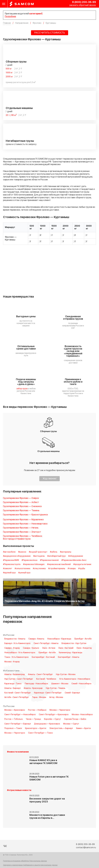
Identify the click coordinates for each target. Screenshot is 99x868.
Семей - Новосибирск (81, 684)
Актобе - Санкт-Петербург (17, 697)
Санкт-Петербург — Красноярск (54, 715)
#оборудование (76, 556)
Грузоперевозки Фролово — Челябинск (23, 536)
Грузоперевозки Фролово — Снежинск (22, 506)
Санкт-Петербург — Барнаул (18, 724)
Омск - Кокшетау (84, 648)
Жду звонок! (50, 479)
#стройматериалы (57, 569)
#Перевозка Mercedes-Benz (74, 560)
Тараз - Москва (39, 697)
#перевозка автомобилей (59, 564)
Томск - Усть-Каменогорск (16, 657)
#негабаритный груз (56, 556)
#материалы (66, 552)
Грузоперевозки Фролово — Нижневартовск (25, 524)
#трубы (82, 569)
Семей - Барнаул (72, 693)
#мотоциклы (39, 556)
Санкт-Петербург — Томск (40, 733)
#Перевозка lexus (30, 560)
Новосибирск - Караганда (59, 639)
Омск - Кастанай (66, 648)
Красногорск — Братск (36, 728)
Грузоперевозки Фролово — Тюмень (21, 511)
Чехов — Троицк (33, 719)
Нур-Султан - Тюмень (56, 688)
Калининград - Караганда (71, 653)
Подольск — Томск (13, 728)
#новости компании (18, 752)
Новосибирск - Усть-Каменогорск (20, 653)
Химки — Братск (83, 728)
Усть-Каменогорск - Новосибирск (75, 679)
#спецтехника (39, 569)
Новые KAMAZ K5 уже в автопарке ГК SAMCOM (43, 762)
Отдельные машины (19, 108)
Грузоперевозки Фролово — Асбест (21, 502)
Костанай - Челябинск (46, 679)
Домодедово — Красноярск (47, 724)
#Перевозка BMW (11, 560)
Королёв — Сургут (53, 719)
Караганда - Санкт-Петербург (48, 693)
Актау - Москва (56, 697)
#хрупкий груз (9, 573)
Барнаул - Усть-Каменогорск (17, 643)
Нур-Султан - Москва (66, 674)
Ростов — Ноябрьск (37, 710)
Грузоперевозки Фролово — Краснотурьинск (26, 515)
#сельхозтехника (22, 569)
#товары (72, 569)
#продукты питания (82, 564)
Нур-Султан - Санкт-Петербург (19, 679)
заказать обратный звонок (83, 5)
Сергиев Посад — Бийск (75, 719)
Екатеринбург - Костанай (43, 657)
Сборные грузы (16, 62)
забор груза (22, 389)
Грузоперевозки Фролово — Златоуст (22, 532)
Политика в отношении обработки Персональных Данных (25, 861)
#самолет (8, 569)
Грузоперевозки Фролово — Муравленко (23, 520)
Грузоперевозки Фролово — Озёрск (21, 498)
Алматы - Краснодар (33, 688)
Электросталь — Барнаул (61, 728)
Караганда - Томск (13, 684)
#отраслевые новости (19, 790)
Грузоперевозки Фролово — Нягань (21, 528)
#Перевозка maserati (49, 560)
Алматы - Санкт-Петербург (40, 674)
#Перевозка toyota (12, 564)
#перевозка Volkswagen (34, 564)
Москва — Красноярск (15, 710)
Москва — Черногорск (60, 710)
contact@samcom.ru (86, 848)
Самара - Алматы (36, 639)
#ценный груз (24, 573)
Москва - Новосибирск (82, 715)
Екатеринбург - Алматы (69, 657)
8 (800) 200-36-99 (84, 2)
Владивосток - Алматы (15, 639)
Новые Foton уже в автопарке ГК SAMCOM (49, 778)
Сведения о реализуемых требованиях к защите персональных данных (30, 865)
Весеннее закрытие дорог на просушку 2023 (47, 800)
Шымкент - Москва (60, 684)
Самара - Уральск (31, 648)
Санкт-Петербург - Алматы (46, 643)
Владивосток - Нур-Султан (74, 643)
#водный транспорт (38, 552)
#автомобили (9, 552)
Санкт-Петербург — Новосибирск (20, 715)
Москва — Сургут (71, 724)
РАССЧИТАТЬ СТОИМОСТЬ (50, 33)
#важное (22, 552)
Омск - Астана (49, 648)
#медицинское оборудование (17, 556)
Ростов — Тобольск (14, 719)
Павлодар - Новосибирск (36, 684)
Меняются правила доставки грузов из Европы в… (47, 817)
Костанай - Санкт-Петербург (18, 693)
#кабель (54, 552)
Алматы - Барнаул (12, 688)
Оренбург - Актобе (83, 639)
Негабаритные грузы (20, 141)
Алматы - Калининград (15, 674)
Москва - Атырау (12, 662)
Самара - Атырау (12, 648)
